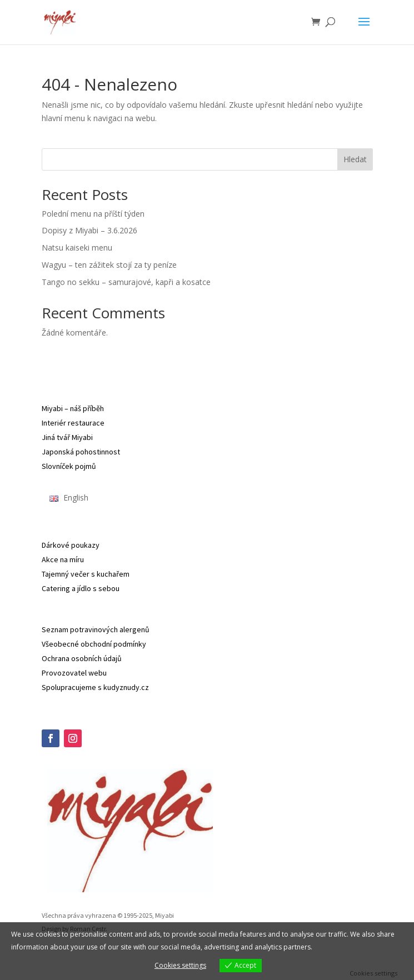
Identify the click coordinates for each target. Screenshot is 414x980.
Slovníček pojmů (69, 466)
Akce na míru (63, 559)
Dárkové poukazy (71, 545)
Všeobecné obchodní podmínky (94, 644)
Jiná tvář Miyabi (67, 437)
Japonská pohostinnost (81, 452)
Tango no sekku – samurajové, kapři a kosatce (126, 282)
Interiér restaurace (73, 423)
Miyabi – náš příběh (73, 408)
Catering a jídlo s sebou (81, 588)
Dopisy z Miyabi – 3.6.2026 (89, 230)
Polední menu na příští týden (93, 214)
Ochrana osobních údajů (82, 658)
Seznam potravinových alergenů (96, 629)
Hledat (355, 159)
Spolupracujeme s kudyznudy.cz (95, 687)
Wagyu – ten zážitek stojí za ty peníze (109, 265)
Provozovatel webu (74, 673)
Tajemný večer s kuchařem (86, 574)
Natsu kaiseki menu (77, 247)
